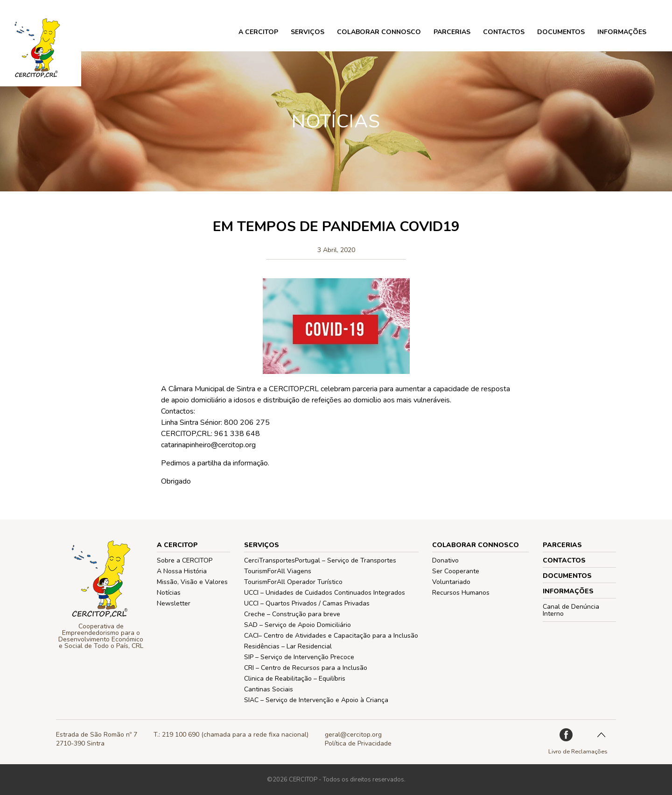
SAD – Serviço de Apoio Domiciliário (297, 625)
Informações (622, 32)
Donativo (445, 560)
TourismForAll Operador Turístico (293, 582)
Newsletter (174, 603)
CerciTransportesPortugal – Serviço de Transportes (320, 560)
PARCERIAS (452, 32)
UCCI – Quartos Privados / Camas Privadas (307, 603)
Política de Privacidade (358, 743)
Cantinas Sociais (269, 689)
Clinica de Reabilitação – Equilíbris (295, 679)
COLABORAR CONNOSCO (379, 32)
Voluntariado (451, 582)
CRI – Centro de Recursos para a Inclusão (306, 668)
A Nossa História (182, 571)
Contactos (504, 32)
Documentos (561, 32)
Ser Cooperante (456, 571)
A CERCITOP (258, 32)
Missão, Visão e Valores (192, 582)
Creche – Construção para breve (292, 614)
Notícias (169, 593)
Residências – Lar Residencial (288, 646)
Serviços (308, 32)
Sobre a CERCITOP (185, 560)
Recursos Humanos (461, 593)
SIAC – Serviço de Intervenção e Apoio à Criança (316, 700)
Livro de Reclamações (578, 751)
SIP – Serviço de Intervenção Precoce (299, 657)
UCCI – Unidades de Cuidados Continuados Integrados (325, 593)
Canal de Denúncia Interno (571, 610)
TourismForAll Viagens (278, 571)
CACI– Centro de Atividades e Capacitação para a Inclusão (331, 636)
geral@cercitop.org (353, 735)
